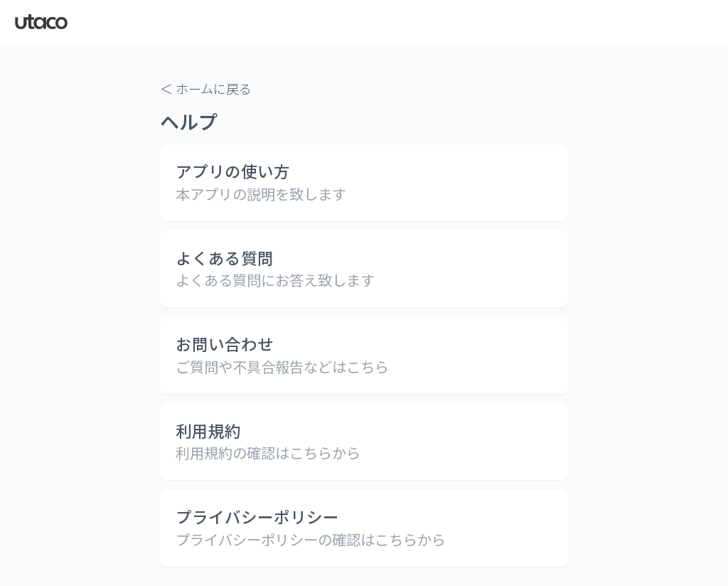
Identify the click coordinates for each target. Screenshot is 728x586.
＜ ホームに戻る (206, 88)
